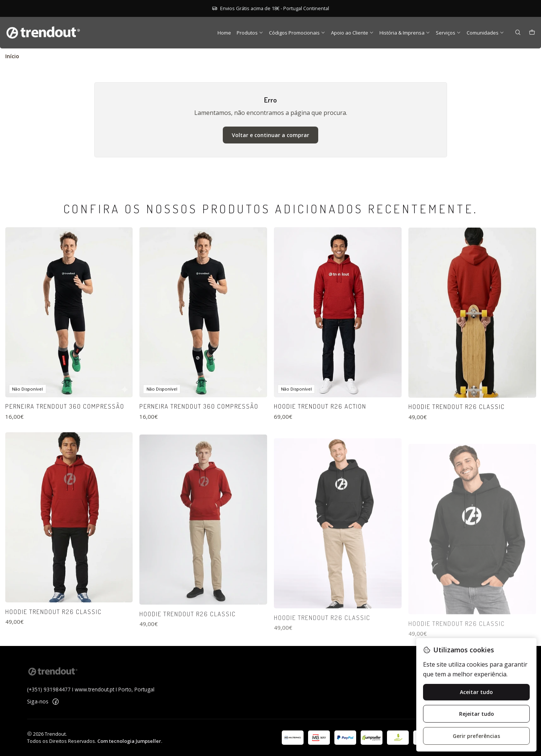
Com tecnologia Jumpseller (129, 741)
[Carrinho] (532, 33)
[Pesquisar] (518, 33)
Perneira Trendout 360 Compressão (65, 435)
